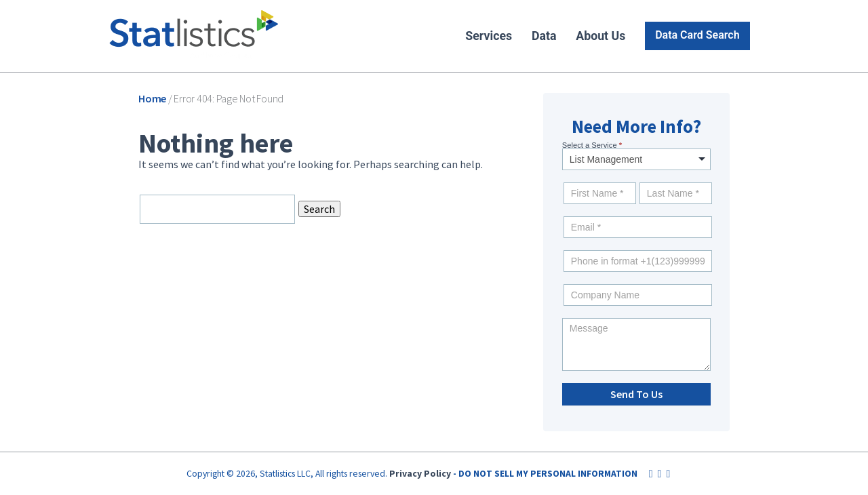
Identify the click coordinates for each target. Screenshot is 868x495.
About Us (600, 36)
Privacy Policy (420, 473)
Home (152, 98)
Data (544, 36)
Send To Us (636, 394)
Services (489, 36)
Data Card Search (697, 35)
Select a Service (592, 145)
